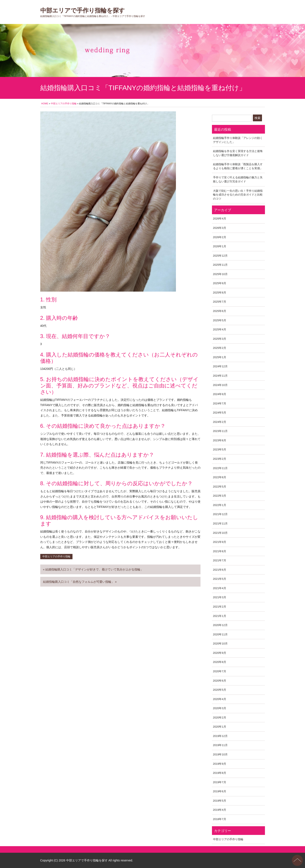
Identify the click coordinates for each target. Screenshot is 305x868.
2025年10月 (220, 274)
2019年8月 (220, 773)
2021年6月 (220, 570)
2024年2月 (220, 422)
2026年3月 (220, 228)
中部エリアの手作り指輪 (64, 103)
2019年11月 (220, 745)
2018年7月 (220, 819)
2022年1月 (220, 505)
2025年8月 (220, 293)
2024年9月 (220, 394)
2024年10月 (220, 385)
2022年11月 (220, 468)
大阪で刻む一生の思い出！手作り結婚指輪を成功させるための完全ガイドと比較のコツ (238, 195)
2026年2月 (220, 237)
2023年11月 (220, 431)
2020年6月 (220, 681)
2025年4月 (220, 329)
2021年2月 (220, 607)
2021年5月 (220, 579)
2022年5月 (220, 487)
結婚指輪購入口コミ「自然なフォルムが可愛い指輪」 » (80, 582)
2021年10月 (220, 533)
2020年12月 (220, 625)
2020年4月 (220, 699)
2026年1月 (220, 246)
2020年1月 (220, 727)
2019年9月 (220, 764)
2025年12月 (220, 256)
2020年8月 (220, 662)
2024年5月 (220, 413)
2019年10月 (220, 754)
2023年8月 (220, 440)
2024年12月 (220, 366)
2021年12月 (220, 514)
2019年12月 (220, 736)
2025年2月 (220, 348)
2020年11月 (220, 634)
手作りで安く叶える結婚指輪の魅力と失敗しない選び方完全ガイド (238, 179)
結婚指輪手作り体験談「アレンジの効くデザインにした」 (238, 140)
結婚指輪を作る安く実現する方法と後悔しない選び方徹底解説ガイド (238, 153)
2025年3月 (220, 339)
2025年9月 (220, 283)
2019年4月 (220, 810)
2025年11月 (220, 265)
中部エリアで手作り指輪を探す (83, 10)
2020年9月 (220, 653)
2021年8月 (220, 551)
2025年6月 (220, 311)
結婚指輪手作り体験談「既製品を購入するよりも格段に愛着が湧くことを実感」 (238, 166)
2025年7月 (220, 302)
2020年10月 (220, 644)
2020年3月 (220, 708)
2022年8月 (220, 477)
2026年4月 (220, 219)
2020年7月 (220, 671)
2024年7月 (220, 403)
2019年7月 (220, 782)
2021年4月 (220, 588)
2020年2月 (220, 718)
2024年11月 (220, 376)
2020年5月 (220, 690)
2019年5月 (220, 801)
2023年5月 (220, 449)
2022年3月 (220, 496)
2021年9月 (220, 542)
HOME (45, 103)
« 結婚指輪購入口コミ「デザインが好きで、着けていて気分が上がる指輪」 (93, 569)
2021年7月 (220, 560)
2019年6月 (220, 791)
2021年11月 (220, 523)
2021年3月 (220, 597)
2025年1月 (220, 357)
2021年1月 (220, 616)
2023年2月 (220, 459)
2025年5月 (220, 320)
